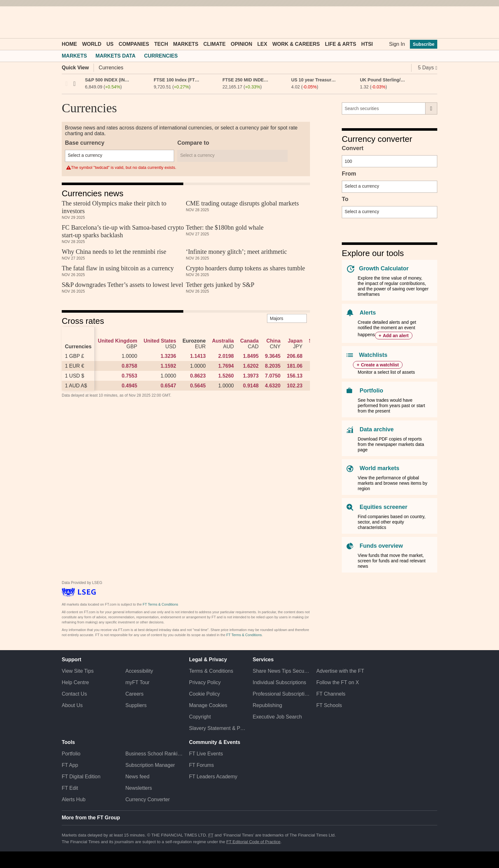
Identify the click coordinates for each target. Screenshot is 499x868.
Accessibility (139, 671)
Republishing (267, 705)
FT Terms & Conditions (160, 604)
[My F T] (429, 22)
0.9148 (251, 386)
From (349, 174)
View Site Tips (78, 671)
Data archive (377, 429)
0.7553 (129, 376)
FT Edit (70, 788)
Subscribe (424, 44)
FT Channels (331, 694)
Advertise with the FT (340, 671)
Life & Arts (341, 44)
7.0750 (273, 376)
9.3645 (273, 356)
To (345, 199)
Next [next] (74, 84)
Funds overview (381, 546)
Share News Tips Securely (281, 671)
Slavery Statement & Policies (218, 728)
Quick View (75, 68)
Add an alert (396, 336)
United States (160, 341)
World (92, 44)
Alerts (368, 313)
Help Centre (75, 682)
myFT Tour (137, 682)
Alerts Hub (74, 799)
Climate (214, 44)
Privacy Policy (205, 682)
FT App (70, 765)
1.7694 (226, 366)
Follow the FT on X (338, 682)
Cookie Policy (204, 694)
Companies (134, 44)
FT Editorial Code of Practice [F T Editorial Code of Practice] (253, 842)
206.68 (295, 356)
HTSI (367, 44)
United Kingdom (118, 341)
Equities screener (383, 507)
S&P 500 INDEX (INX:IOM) (108, 80)
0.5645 (198, 386)
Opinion (242, 44)
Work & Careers (296, 44)
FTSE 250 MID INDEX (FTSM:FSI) (246, 80)
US (110, 44)
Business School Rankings (154, 754)
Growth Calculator (384, 268)
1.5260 (226, 376)
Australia (223, 341)
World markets (380, 468)
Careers (134, 694)
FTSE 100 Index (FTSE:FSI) (177, 80)
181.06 (295, 366)
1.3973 (251, 376)
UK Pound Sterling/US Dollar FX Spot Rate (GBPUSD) (383, 80)
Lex (262, 44)
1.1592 (168, 366)
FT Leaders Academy (213, 777)
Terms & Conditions (211, 671)
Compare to (193, 143)
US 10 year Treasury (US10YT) (314, 80)
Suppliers (136, 705)
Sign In (397, 44)
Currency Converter (148, 799)
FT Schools (329, 705)
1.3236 (168, 356)
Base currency (85, 143)
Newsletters (139, 788)
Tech (161, 44)
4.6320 (273, 386)
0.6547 (168, 386)
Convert (353, 148)
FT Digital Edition (81, 777)
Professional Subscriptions (281, 694)
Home (69, 44)
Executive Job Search (277, 717)
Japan (295, 341)
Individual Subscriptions (279, 682)
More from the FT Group (91, 818)
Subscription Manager (150, 765)
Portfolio (371, 391)
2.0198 (226, 356)
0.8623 (198, 376)
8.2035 (273, 366)
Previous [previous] (67, 84)
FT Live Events (206, 754)
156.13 (295, 376)
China (273, 341)
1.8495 (251, 356)
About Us (72, 705)
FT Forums (201, 765)
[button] (65, 22)
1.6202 (251, 366)
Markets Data (116, 56)
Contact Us (74, 694)
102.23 (295, 386)
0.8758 (129, 366)
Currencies (161, 56)
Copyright (200, 717)
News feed (137, 777)
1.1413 (198, 356)
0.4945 (129, 386)
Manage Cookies (208, 705)
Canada (250, 341)
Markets (186, 44)
